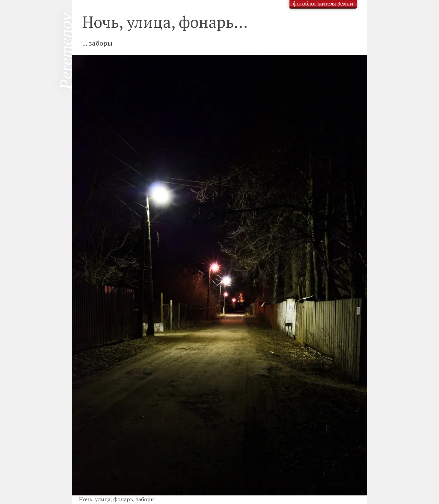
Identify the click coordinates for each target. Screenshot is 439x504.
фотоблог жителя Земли (323, 3)
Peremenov (66, 51)
